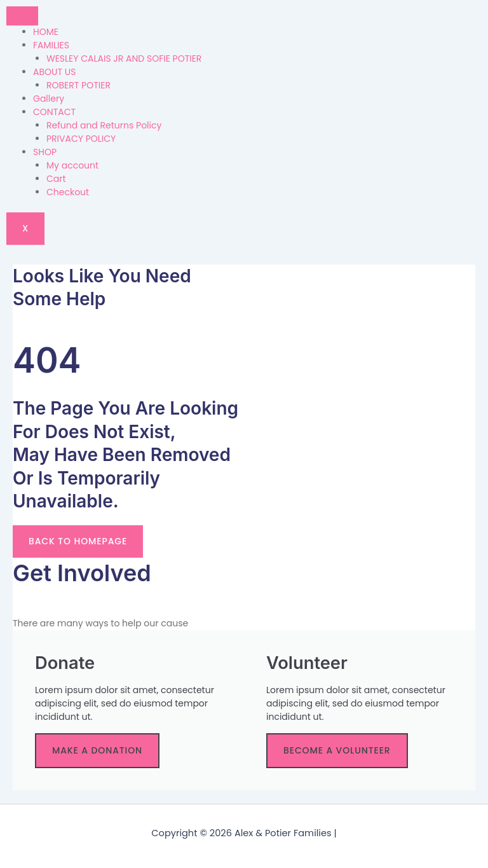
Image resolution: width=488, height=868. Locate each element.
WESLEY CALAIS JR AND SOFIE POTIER (124, 59)
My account (72, 165)
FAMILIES (51, 45)
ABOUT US (54, 72)
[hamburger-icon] (22, 16)
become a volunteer (337, 750)
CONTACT (54, 112)
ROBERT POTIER (78, 85)
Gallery (49, 99)
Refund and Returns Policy (104, 125)
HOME (46, 32)
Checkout (68, 192)
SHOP (45, 152)
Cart (56, 179)
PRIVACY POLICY (81, 139)
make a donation (97, 750)
